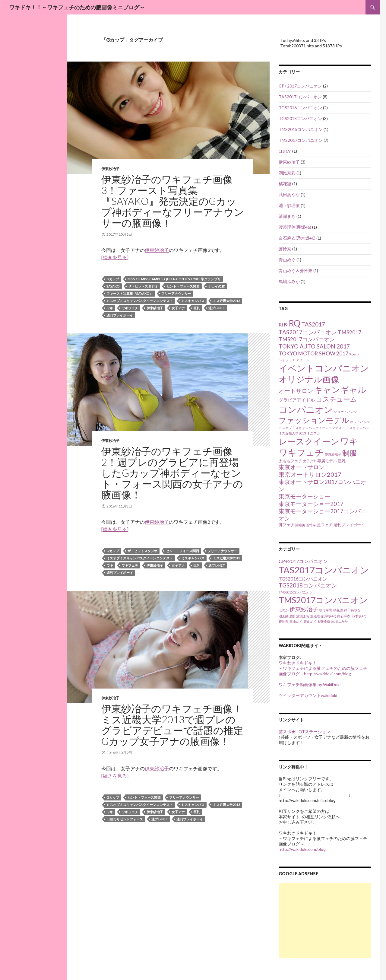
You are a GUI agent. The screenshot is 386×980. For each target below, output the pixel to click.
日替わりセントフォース (125, 819)
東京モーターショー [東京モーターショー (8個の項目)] (304, 496)
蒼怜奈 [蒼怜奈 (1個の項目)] (284, 621)
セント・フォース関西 (183, 286)
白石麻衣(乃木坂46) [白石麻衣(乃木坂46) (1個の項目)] (352, 616)
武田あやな (289, 194)
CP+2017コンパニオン (300, 86)
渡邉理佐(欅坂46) (295, 227)
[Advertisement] (325, 921)
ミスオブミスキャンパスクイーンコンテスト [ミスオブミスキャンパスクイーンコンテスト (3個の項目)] (312, 428)
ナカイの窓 (216, 286)
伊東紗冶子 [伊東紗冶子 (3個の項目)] (333, 454)
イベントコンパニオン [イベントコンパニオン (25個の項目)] (324, 368)
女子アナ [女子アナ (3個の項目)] (310, 461)
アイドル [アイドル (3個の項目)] (303, 360)
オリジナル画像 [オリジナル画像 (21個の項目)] (309, 379)
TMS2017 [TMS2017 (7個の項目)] (350, 332)
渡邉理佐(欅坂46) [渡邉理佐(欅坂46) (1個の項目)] (323, 616)
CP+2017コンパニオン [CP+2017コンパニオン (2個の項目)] (303, 561)
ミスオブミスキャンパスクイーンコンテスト (140, 301)
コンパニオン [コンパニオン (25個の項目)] (306, 409)
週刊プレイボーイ (120, 315)
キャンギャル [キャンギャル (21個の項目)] (340, 390)
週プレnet (217, 308)
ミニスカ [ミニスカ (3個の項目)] (313, 433)
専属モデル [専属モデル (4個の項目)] (327, 461)
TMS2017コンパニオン (301, 140)
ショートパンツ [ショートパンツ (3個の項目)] (345, 411)
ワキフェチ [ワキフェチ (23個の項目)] (301, 452)
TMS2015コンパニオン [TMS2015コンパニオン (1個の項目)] (296, 592)
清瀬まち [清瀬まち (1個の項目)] (303, 616)
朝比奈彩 (287, 173)
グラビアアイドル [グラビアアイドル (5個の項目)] (297, 400)
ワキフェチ (130, 308)
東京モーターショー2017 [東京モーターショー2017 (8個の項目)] (311, 504)
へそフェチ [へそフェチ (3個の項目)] (287, 360)
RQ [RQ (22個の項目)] (294, 323)
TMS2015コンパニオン (301, 129)
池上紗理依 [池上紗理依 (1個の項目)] (287, 616)
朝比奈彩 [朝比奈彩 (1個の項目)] (326, 610)
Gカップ (113, 279)
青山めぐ (287, 260)
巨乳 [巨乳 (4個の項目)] (342, 461)
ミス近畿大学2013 (226, 301)
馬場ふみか (289, 281)
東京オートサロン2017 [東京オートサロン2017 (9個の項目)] (310, 474)
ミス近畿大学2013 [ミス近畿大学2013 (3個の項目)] (292, 433)
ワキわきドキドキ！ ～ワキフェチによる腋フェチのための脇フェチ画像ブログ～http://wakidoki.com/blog (323, 668)
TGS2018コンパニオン (300, 118)
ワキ (110, 308)
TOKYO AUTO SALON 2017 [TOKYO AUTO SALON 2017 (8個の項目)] (314, 346)
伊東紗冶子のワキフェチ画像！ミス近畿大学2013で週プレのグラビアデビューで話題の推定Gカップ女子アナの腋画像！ (172, 725)
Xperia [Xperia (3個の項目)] (354, 354)
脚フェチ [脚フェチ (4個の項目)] (286, 525)
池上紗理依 (289, 205)
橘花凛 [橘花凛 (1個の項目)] (338, 610)
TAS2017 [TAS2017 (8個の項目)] (313, 324)
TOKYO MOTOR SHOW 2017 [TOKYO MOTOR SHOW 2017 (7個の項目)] (313, 353)
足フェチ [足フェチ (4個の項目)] (325, 525)
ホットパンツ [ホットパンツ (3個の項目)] (360, 422)
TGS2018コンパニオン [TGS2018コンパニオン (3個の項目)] (308, 585)
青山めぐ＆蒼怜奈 (296, 270)
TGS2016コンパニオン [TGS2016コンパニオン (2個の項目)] (303, 579)
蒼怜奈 (285, 249)
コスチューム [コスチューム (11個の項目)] (336, 399)
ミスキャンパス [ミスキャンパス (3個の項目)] (358, 428)
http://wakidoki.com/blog (302, 849)
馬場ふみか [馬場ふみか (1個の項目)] (339, 621)
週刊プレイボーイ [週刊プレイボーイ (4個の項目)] (349, 525)
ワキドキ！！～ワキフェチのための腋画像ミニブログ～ (77, 7)
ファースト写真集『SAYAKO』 (130, 293)
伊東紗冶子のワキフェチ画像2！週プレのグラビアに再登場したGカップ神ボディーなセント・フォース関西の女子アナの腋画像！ (172, 473)
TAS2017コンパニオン (300, 97)
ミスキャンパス (193, 301)
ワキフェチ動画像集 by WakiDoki (310, 684)
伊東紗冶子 (110, 169)
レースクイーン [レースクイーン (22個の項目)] (309, 441)
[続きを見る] (115, 257)
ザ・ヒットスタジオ (143, 286)
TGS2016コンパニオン (300, 108)
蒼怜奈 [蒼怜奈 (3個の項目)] (311, 525)
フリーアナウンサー (176, 293)
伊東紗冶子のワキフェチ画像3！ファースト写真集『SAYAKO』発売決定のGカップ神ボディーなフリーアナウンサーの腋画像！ (173, 201)
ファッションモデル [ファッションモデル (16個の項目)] (314, 420)
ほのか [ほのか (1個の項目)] (284, 610)
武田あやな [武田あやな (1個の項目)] (352, 610)
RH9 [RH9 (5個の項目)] (283, 325)
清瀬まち (287, 216)
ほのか (285, 151)
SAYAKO (113, 286)
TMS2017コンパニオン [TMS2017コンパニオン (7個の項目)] (307, 339)
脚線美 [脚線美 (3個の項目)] (300, 525)
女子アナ (178, 308)
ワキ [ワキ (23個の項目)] (349, 441)
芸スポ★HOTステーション (304, 732)
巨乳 (197, 308)
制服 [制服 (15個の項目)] (350, 453)
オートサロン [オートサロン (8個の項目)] (296, 391)
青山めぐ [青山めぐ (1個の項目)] (296, 621)
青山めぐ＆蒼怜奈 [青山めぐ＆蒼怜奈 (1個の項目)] (317, 621)
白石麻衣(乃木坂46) (297, 238)
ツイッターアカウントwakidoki (308, 695)
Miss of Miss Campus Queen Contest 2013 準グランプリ (174, 279)
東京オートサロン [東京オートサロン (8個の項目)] (302, 467)
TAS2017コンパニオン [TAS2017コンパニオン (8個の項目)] (308, 332)
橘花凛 (285, 184)
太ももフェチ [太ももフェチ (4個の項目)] (290, 461)
